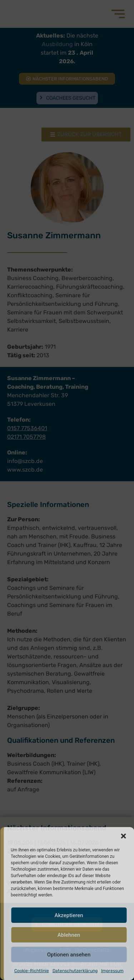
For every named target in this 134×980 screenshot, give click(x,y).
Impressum (112, 971)
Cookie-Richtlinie (32, 971)
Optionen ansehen (69, 955)
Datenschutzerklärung (75, 971)
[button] (123, 836)
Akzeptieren (69, 915)
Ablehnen (69, 935)
